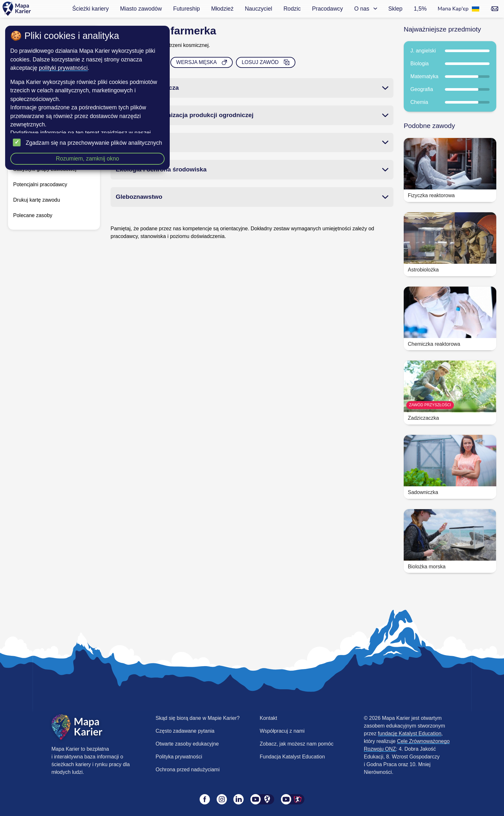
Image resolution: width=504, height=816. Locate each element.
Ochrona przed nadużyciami (188, 770)
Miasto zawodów (141, 9)
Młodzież (222, 9)
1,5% (420, 9)
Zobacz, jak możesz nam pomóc (297, 744)
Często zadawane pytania (185, 731)
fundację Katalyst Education (410, 733)
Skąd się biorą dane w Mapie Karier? (198, 718)
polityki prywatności (63, 68)
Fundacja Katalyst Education (292, 757)
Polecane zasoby (33, 215)
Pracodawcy (328, 9)
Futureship (187, 9)
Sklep (395, 9)
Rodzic (292, 9)
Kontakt (268, 718)
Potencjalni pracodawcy (40, 184)
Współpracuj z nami (282, 731)
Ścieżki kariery (90, 9)
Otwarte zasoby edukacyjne (187, 744)
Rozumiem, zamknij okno (88, 159)
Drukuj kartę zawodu (37, 200)
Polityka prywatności (179, 757)
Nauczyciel (259, 9)
